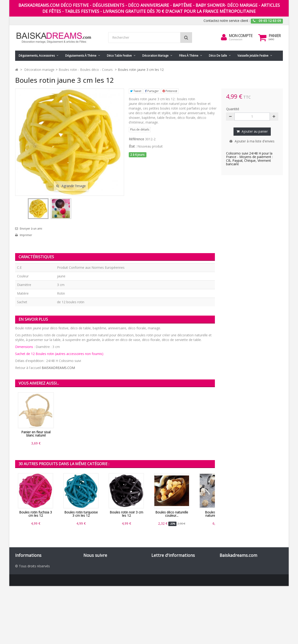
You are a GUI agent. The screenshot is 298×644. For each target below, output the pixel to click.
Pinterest (170, 91)
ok (210, 591)
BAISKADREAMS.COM (58, 368)
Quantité (233, 109)
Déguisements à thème (81, 56)
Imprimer (26, 235)
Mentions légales (28, 589)
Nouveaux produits (29, 570)
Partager (152, 91)
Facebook (97, 566)
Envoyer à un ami (31, 229)
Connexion (236, 39)
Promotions (24, 566)
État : (133, 146)
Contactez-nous (27, 580)
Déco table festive (119, 56)
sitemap (21, 617)
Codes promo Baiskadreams (37, 608)
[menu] (224, 37)
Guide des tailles (27, 612)
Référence (136, 139)
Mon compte (241, 36)
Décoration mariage (155, 56)
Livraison (22, 584)
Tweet (136, 91)
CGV (18, 594)
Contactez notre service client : (227, 21)
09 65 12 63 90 (264, 566)
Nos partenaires (27, 603)
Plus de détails (140, 129)
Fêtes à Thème (189, 56)
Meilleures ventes (28, 575)
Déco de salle (218, 56)
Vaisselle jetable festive (253, 56)
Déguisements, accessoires (37, 56)
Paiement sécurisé (29, 598)
